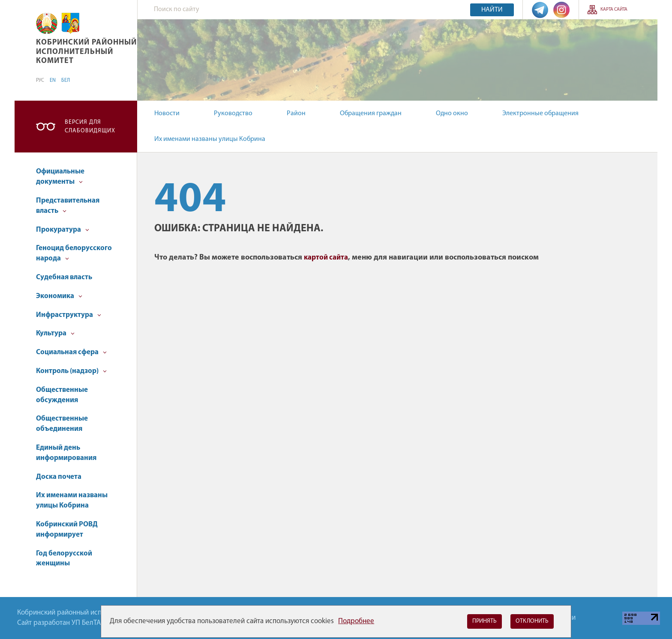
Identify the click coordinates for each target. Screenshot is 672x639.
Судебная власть (64, 277)
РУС (40, 81)
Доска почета (59, 477)
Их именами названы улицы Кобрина (210, 139)
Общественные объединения (62, 424)
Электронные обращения (540, 113)
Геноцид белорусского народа (74, 253)
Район (296, 113)
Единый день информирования (66, 453)
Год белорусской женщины (64, 559)
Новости (167, 113)
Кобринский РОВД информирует (67, 530)
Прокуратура (63, 230)
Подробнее (356, 621)
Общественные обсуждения (62, 395)
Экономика (59, 296)
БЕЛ (66, 81)
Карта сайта (614, 10)
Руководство (233, 113)
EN (53, 81)
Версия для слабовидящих (90, 127)
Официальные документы (60, 177)
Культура (55, 333)
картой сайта (326, 258)
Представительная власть (68, 206)
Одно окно (452, 113)
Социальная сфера (71, 352)
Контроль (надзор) (71, 371)
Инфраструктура (69, 315)
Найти (492, 10)
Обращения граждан (371, 113)
